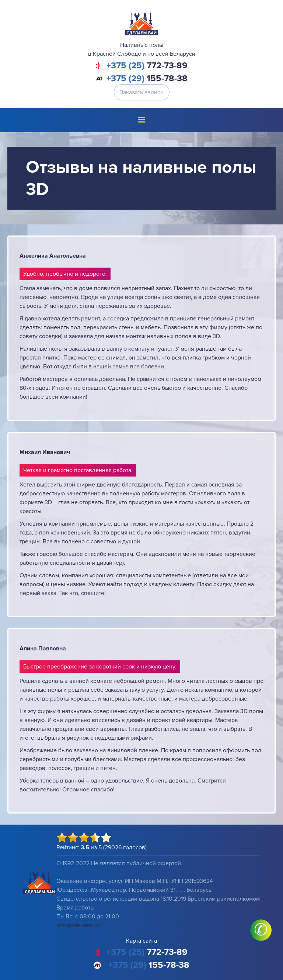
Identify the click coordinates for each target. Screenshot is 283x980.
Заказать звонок (142, 92)
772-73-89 (147, 66)
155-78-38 (147, 79)
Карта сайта (141, 941)
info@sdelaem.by (78, 925)
